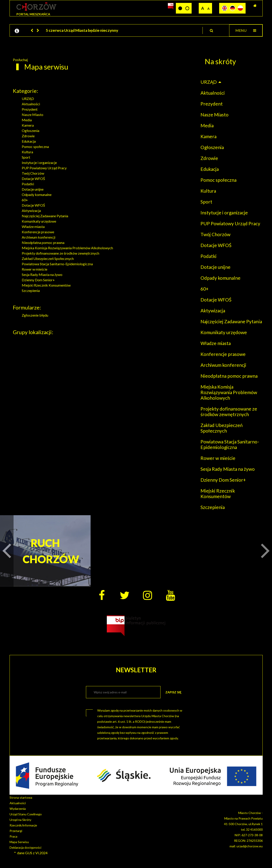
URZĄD (28, 99)
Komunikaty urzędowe (39, 221)
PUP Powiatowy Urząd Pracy (44, 168)
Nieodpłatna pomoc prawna (43, 242)
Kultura (27, 152)
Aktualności (31, 104)
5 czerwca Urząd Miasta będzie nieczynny (82, 30)
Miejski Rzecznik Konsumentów (46, 285)
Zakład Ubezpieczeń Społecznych (48, 258)
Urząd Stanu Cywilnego (26, 814)
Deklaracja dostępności (25, 847)
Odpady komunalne (37, 195)
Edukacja (29, 141)
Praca (13, 836)
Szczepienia (31, 290)
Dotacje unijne (33, 189)
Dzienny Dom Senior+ (38, 280)
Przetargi (16, 831)
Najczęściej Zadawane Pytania (45, 216)
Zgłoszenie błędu (35, 315)
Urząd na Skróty (20, 820)
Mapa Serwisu (19, 842)
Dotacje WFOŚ (33, 179)
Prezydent (30, 109)
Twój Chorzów (33, 173)
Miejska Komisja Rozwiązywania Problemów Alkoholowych (67, 248)
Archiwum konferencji (39, 237)
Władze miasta (33, 226)
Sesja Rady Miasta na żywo (42, 274)
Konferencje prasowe (38, 232)
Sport (26, 157)
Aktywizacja (31, 211)
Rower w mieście (35, 269)
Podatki (28, 184)
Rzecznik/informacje (23, 825)
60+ (25, 200)
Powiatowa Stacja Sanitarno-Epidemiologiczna (57, 264)
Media (27, 120)
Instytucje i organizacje (39, 163)
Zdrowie (28, 136)
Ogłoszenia (31, 131)
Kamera (28, 125)
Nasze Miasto (33, 115)
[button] (32, 30)
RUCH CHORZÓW (45, 551)
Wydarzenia (18, 809)
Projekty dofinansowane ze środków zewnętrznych (61, 253)
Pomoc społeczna (35, 147)
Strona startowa (21, 797)
